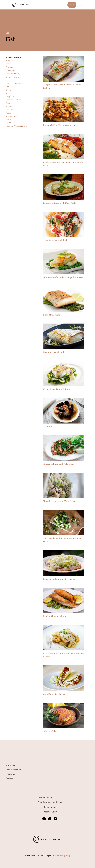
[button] (81, 5)
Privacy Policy (65, 856)
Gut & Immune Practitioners (50, 802)
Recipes (9, 778)
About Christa (12, 766)
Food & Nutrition (13, 770)
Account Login (50, 812)
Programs (10, 774)
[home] (22, 5)
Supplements (50, 807)
